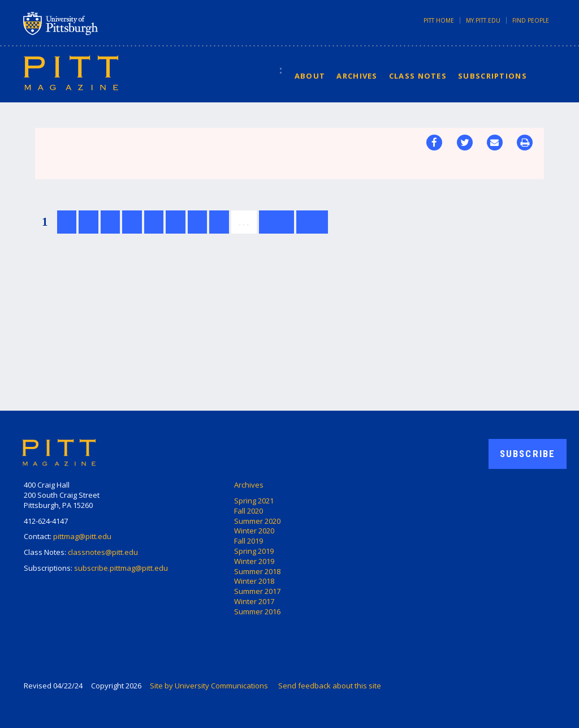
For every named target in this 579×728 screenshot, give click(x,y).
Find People (531, 20)
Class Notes (418, 76)
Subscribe (528, 454)
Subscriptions (492, 76)
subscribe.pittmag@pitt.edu (121, 568)
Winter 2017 (254, 601)
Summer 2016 (257, 611)
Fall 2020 (249, 511)
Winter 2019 (254, 561)
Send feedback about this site (330, 686)
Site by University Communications (209, 686)
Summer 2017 (257, 591)
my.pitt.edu (483, 20)
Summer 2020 (257, 521)
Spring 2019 (254, 551)
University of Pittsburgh (105, 23)
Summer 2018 (257, 571)
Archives (357, 76)
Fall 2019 (249, 541)
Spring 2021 (254, 501)
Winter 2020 (254, 531)
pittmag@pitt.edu (82, 536)
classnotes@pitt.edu (103, 552)
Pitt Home (439, 20)
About (310, 76)
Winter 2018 (254, 581)
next (277, 222)
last (312, 222)
